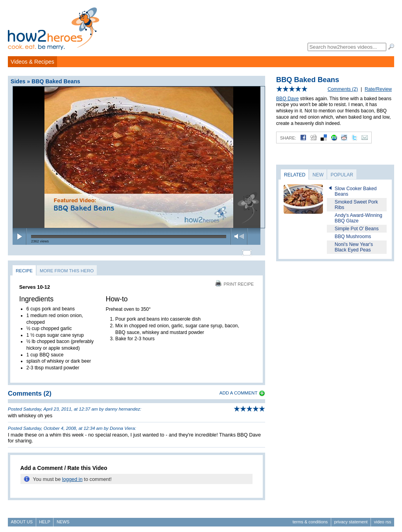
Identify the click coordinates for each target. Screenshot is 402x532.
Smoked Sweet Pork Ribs (356, 205)
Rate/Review (378, 89)
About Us (22, 519)
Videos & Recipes (32, 62)
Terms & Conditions (310, 519)
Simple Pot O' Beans (357, 229)
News (63, 519)
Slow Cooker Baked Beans (356, 191)
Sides (18, 81)
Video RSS (383, 519)
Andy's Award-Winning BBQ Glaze (359, 218)
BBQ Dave (287, 99)
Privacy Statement (351, 519)
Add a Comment (239, 390)
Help (44, 519)
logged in (72, 476)
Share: (288, 138)
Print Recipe (234, 281)
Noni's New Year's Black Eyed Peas (354, 247)
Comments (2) (343, 89)
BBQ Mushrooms (353, 237)
